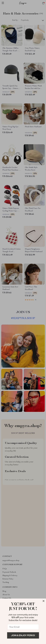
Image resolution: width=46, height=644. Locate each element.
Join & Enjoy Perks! (23, 635)
